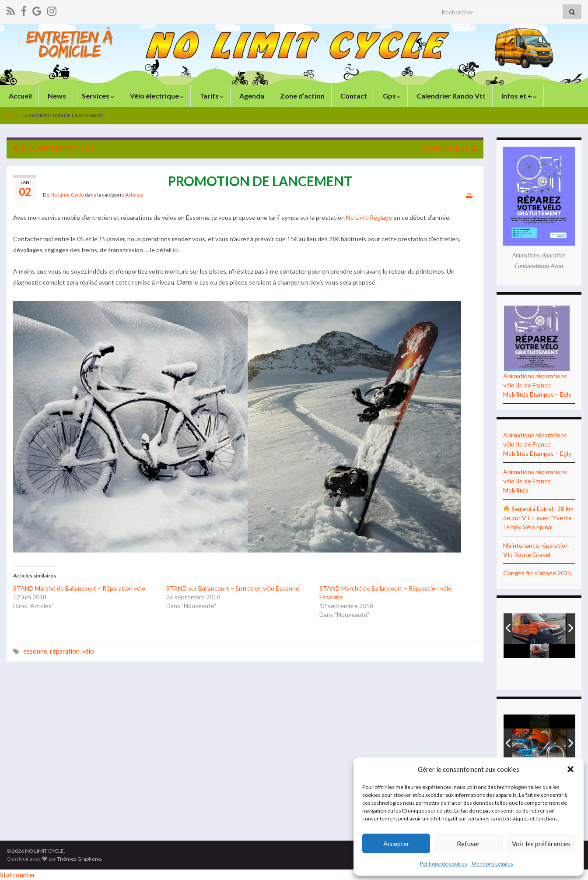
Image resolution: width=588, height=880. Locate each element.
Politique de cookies (444, 864)
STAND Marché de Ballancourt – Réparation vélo (79, 588)
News (56, 96)
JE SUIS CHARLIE (444, 148)
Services (97, 96)
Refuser (468, 844)
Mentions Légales (492, 864)
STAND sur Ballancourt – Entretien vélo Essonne (233, 588)
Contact (353, 96)
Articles (134, 195)
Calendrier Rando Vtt (450, 96)
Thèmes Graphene (79, 859)
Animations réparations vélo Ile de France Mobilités (535, 481)
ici (176, 250)
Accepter (396, 844)
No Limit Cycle (67, 195)
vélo (88, 651)
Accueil (20, 96)
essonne (35, 651)
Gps (391, 96)
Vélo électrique (156, 96)
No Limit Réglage (369, 217)
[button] (570, 769)
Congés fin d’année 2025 (537, 573)
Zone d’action (302, 96)
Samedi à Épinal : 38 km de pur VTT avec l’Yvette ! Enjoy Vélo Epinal (538, 518)
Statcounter (18, 875)
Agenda (251, 96)
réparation (65, 651)
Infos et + (518, 96)
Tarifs (211, 96)
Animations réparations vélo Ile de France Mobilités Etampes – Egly (537, 385)
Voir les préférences (541, 844)
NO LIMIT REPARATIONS (58, 148)
